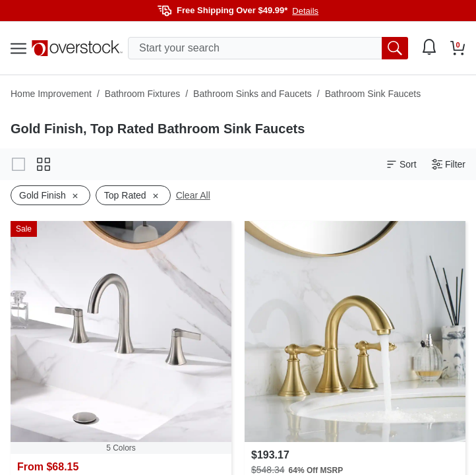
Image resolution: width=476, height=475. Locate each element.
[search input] (268, 48)
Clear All (193, 195)
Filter (449, 165)
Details (305, 11)
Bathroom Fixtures (142, 94)
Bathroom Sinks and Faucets (253, 94)
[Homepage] (77, 48)
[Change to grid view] (44, 164)
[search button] (395, 48)
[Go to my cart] (458, 48)
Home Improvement (51, 94)
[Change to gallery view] (18, 164)
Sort (402, 165)
